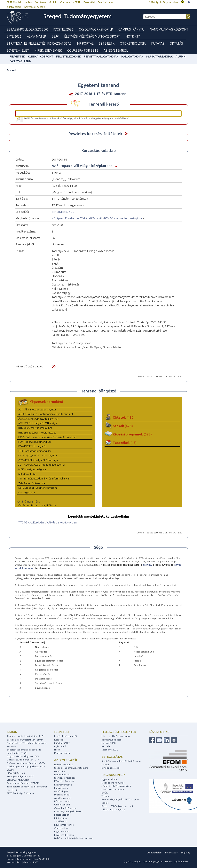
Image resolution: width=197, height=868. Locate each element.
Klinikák (105, 764)
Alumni (181, 57)
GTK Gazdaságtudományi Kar (35, 451)
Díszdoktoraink (62, 801)
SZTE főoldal (14, 2)
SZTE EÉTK (107, 43)
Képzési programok (132, 434)
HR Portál (85, 43)
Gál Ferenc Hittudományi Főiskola (37, 505)
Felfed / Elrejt (126, 133)
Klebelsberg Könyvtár (113, 783)
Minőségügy (61, 818)
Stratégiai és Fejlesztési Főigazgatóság (39, 43)
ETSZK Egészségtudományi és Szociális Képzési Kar (47, 437)
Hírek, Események (48, 50)
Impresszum (172, 852)
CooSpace (40, 2)
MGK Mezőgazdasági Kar (33, 469)
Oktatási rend (20, 61)
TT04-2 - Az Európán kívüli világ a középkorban (47, 522)
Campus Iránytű (131, 29)
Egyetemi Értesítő (64, 835)
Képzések (59, 740)
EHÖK (105, 793)
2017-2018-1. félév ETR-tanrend (101, 94)
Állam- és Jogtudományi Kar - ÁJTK (26, 736)
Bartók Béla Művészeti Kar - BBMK (25, 740)
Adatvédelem (14, 7)
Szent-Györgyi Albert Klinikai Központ (122, 761)
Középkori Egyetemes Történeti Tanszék (77, 218)
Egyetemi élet (18, 50)
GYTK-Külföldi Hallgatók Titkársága (38, 460)
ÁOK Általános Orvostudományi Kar (38, 419)
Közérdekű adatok (35, 7)
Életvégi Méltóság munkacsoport (92, 36)
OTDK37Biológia (133, 43)
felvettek (17, 57)
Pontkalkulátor (62, 753)
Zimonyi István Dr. (63, 212)
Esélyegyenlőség (63, 785)
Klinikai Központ (41, 57)
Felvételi (61, 732)
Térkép (105, 796)
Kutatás (158, 43)
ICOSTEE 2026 (63, 29)
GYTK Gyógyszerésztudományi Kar (38, 455)
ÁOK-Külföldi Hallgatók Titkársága (38, 423)
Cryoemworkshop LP (96, 29)
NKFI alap (106, 746)
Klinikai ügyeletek (111, 768)
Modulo (53, 2)
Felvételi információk (66, 736)
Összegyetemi (27, 492)
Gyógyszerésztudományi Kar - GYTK (26, 763)
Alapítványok (61, 791)
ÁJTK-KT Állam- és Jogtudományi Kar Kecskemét (46, 414)
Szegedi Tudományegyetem (78, 17)
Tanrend (11, 70)
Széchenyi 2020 (110, 750)
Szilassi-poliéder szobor (27, 29)
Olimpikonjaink (62, 805)
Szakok (123, 426)
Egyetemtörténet (64, 825)
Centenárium (61, 828)
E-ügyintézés (61, 788)
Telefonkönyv (105, 2)
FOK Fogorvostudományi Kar (35, 442)
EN (188, 2)
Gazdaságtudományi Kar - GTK (23, 760)
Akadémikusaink (63, 798)
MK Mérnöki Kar (27, 474)
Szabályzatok (61, 821)
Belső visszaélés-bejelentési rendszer (74, 838)
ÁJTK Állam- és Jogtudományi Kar (37, 409)
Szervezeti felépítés (65, 778)
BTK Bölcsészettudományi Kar (123, 218)
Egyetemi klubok (110, 779)
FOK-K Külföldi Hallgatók (32, 446)
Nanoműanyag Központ (169, 29)
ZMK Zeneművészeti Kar (32, 483)
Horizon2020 (108, 743)
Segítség (186, 852)
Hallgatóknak (132, 57)
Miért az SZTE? (62, 743)
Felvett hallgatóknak (101, 57)
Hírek (57, 750)
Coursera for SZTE (70, 2)
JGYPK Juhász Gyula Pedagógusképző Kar (42, 465)
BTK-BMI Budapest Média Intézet (37, 433)
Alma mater (36, 36)
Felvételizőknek (69, 57)
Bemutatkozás (62, 774)
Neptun (28, 2)
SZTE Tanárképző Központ (21, 793)
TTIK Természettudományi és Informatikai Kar (44, 478)
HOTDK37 (133, 36)
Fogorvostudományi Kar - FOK (23, 756)
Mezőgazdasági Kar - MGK (20, 776)
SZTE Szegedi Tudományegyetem (38, 488)
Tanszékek (125, 443)
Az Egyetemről (116, 50)
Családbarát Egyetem (66, 808)
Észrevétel (89, 2)
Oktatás (176, 43)
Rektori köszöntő (64, 764)
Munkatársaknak (159, 57)
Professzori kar (62, 795)
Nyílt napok (60, 746)
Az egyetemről (66, 760)
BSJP (55, 36)
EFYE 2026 (14, 36)
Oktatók (124, 417)
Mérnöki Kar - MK (16, 773)
